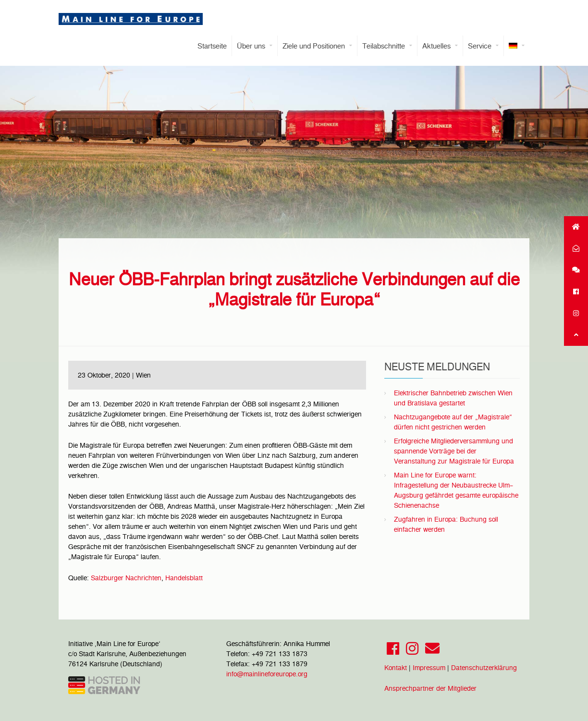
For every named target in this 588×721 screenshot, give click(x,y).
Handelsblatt (184, 578)
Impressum (429, 668)
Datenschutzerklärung (484, 668)
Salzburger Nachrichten (126, 578)
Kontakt (396, 668)
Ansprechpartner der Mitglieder (430, 688)
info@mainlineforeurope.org (267, 674)
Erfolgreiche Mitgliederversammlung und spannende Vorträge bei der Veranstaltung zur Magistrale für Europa (454, 451)
